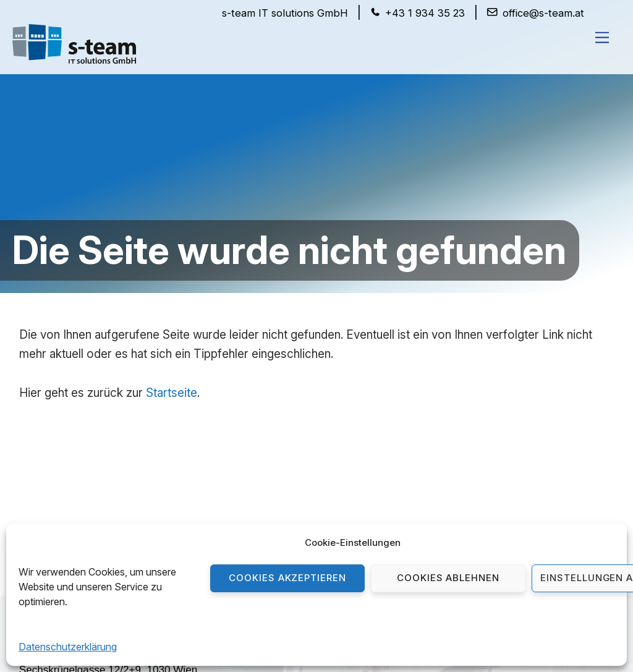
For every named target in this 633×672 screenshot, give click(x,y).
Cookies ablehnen (448, 578)
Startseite (172, 393)
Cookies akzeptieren (288, 578)
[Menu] (602, 37)
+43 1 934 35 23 (425, 13)
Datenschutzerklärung (68, 647)
